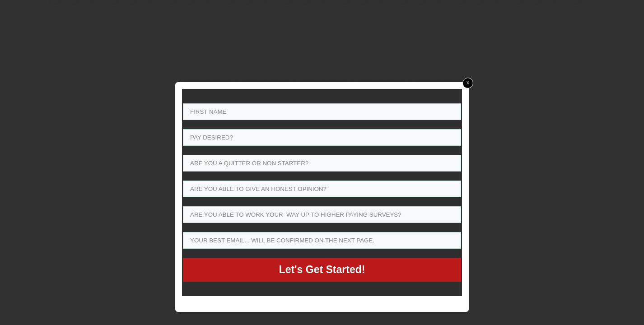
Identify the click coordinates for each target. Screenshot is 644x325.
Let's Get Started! (322, 269)
